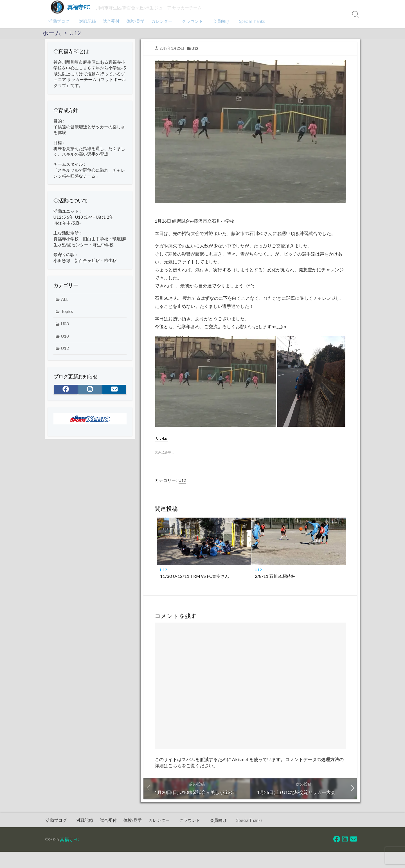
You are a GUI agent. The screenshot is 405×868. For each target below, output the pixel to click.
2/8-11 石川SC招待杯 (275, 579)
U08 (65, 326)
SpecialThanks (249, 21)
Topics (67, 314)
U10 (65, 339)
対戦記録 (87, 21)
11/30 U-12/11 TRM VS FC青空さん (194, 579)
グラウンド (191, 21)
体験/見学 (135, 21)
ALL (65, 302)
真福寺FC (69, 842)
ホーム (52, 33)
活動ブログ (59, 21)
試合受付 (110, 21)
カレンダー (161, 21)
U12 (75, 33)
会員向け (219, 21)
